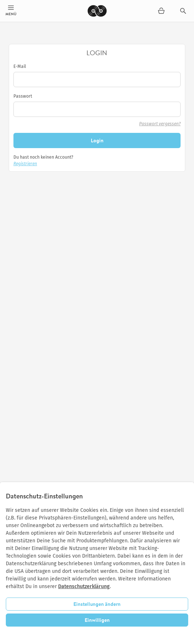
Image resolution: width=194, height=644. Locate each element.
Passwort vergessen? (160, 124)
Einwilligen (97, 620)
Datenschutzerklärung (84, 586)
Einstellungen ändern (97, 604)
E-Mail (20, 66)
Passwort (23, 96)
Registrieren (25, 164)
